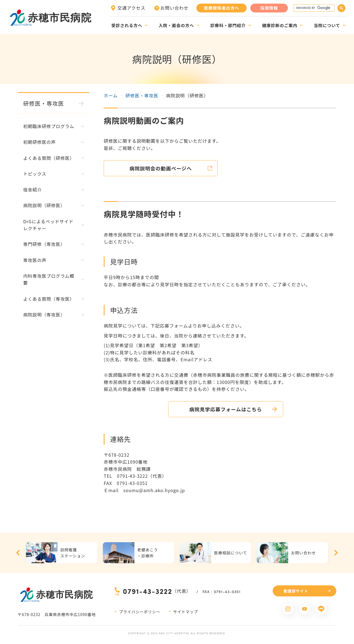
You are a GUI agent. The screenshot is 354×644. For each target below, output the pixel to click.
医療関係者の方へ (222, 8)
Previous (18, 553)
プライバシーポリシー (140, 612)
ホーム (111, 95)
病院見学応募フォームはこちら (220, 409)
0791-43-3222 (147, 591)
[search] (313, 8)
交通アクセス (132, 8)
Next (336, 553)
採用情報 (269, 8)
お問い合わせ (175, 8)
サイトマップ (186, 612)
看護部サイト (296, 591)
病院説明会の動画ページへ (162, 168)
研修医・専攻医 (142, 95)
